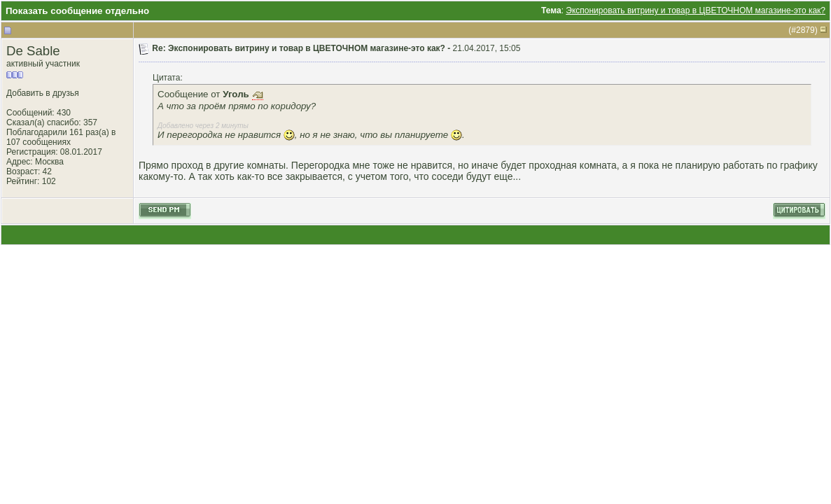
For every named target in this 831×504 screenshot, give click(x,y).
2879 (805, 30)
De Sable (33, 51)
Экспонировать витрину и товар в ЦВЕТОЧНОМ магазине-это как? (696, 10)
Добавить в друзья (43, 93)
